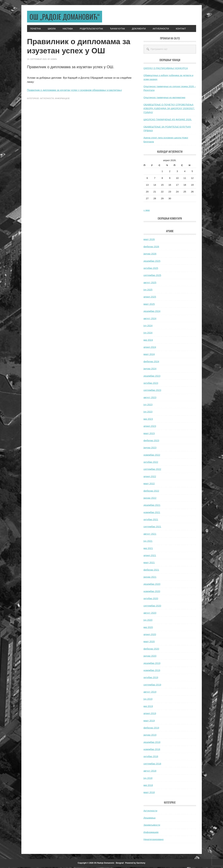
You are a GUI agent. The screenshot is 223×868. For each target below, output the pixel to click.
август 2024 (150, 319)
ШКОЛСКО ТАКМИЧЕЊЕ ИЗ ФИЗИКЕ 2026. (168, 120)
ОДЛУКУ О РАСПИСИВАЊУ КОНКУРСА (166, 69)
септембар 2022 (152, 470)
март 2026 (149, 240)
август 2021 (150, 535)
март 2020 (149, 642)
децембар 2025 (152, 262)
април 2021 (150, 556)
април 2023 (150, 427)
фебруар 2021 (151, 571)
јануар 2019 (150, 736)
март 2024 (149, 355)
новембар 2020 (152, 592)
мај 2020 (148, 628)
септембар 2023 (152, 391)
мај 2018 (148, 786)
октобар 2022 (151, 463)
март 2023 (149, 434)
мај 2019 (148, 707)
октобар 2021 (151, 520)
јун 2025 (148, 291)
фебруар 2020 (151, 650)
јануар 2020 (150, 657)
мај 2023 (148, 420)
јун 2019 (148, 700)
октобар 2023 (151, 384)
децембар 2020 (152, 585)
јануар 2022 (150, 499)
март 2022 (149, 484)
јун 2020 (148, 621)
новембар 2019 (152, 671)
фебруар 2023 (151, 441)
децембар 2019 (152, 664)
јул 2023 (148, 405)
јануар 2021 (150, 578)
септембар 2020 (152, 607)
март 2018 (149, 793)
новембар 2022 (152, 456)
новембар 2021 (152, 513)
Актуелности (47, 99)
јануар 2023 (150, 448)
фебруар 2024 (151, 362)
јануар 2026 (150, 255)
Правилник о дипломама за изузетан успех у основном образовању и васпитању (75, 91)
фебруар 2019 (151, 729)
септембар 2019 (152, 686)
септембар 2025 (152, 276)
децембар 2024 (152, 312)
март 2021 (149, 563)
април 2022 (150, 477)
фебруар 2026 (151, 247)
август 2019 (150, 693)
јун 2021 (148, 542)
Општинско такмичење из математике (165, 98)
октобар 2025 (151, 269)
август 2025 (150, 283)
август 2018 (150, 772)
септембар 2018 (152, 765)
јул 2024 (148, 326)
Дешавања (150, 819)
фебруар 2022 (151, 492)
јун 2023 (148, 413)
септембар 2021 (152, 527)
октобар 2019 (151, 678)
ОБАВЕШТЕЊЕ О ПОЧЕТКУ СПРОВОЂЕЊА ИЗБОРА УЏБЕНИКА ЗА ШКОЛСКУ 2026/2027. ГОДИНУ (169, 109)
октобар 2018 (151, 757)
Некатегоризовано (154, 840)
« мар (147, 211)
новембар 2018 (152, 750)
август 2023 (150, 398)
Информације (62, 99)
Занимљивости (152, 826)
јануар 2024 (150, 370)
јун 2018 (148, 779)
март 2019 (149, 722)
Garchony (141, 864)
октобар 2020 (151, 599)
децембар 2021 (152, 506)
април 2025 (150, 298)
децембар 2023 (152, 377)
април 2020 (150, 635)
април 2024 (150, 348)
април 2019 (150, 714)
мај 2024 (148, 341)
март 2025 (149, 305)
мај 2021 (148, 549)
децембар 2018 (152, 743)
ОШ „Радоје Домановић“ (69, 17)
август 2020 (150, 614)
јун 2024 (148, 334)
